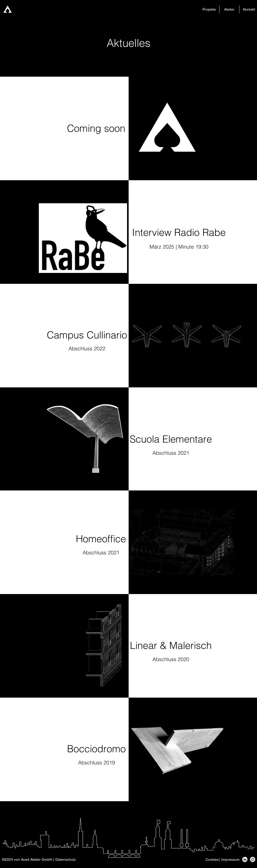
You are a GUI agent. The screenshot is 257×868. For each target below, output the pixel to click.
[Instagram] (253, 859)
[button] (39, 859)
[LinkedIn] (245, 859)
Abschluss (80, 348)
